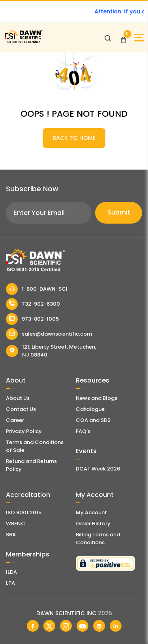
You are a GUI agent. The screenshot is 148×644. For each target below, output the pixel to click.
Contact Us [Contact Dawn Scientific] (21, 409)
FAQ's (83, 431)
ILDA (11, 572)
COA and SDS (93, 420)
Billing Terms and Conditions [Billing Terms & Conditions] (98, 539)
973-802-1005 (32, 319)
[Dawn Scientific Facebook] (33, 626)
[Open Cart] (124, 38)
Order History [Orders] (93, 524)
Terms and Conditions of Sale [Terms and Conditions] (35, 446)
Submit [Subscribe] (119, 212)
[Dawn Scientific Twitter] (49, 626)
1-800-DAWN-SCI (37, 289)
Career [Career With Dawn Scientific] (15, 420)
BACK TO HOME (74, 138)
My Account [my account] (91, 512)
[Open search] (108, 38)
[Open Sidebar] (139, 38)
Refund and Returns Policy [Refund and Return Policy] (31, 465)
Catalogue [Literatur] (90, 409)
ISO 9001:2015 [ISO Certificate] (24, 512)
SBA (11, 535)
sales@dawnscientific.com (49, 334)
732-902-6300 (33, 304)
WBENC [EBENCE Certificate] (16, 524)
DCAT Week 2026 (98, 469)
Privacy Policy (24, 431)
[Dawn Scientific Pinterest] (99, 626)
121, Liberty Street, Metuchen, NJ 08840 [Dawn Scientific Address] (51, 351)
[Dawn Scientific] (24, 42)
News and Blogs (96, 398)
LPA (10, 583)
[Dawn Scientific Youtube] (82, 626)
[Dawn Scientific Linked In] (116, 626)
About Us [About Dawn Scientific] (18, 398)
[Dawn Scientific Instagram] (66, 626)
